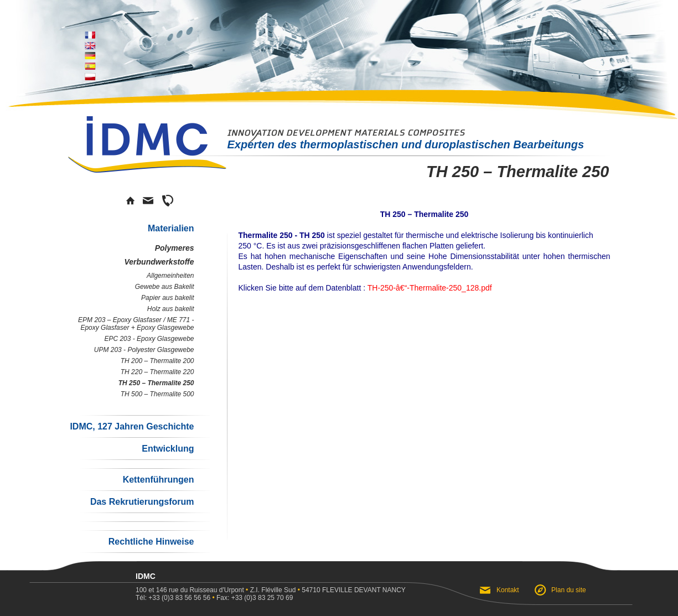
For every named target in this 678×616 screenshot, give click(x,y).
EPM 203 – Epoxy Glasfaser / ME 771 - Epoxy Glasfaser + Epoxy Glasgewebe (136, 324)
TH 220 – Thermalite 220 (157, 372)
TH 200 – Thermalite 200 (157, 361)
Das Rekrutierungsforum (142, 502)
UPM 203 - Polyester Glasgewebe (144, 350)
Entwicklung (168, 449)
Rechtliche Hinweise (151, 542)
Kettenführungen (159, 480)
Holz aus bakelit (171, 309)
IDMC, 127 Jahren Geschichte (132, 426)
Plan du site (569, 590)
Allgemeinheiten (170, 276)
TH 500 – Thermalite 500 (157, 394)
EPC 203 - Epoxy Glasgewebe (149, 339)
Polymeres (175, 248)
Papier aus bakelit (167, 298)
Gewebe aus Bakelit (165, 287)
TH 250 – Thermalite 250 (156, 383)
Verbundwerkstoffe (159, 262)
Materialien (171, 228)
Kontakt (508, 590)
